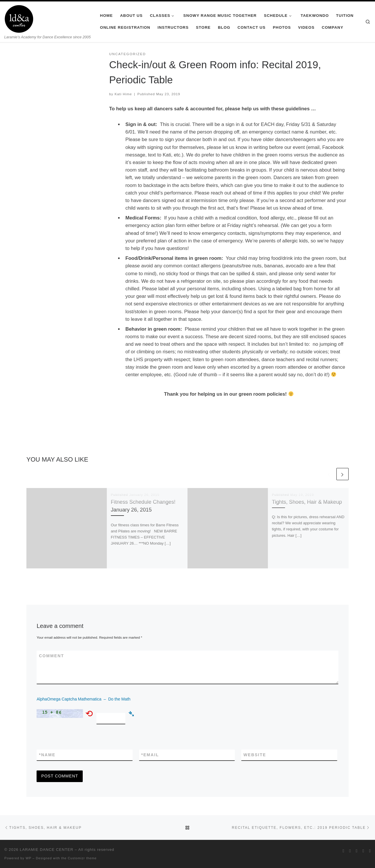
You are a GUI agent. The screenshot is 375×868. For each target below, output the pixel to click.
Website (255, 755)
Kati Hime (123, 94)
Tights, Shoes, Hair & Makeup (307, 502)
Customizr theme (82, 858)
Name (47, 755)
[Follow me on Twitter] (343, 851)
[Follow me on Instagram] (357, 851)
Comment (52, 656)
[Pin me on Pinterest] (370, 851)
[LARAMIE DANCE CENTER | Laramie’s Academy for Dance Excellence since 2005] (19, 18)
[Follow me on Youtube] (363, 851)
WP (28, 858)
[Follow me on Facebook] (350, 851)
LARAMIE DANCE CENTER (47, 850)
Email (150, 755)
